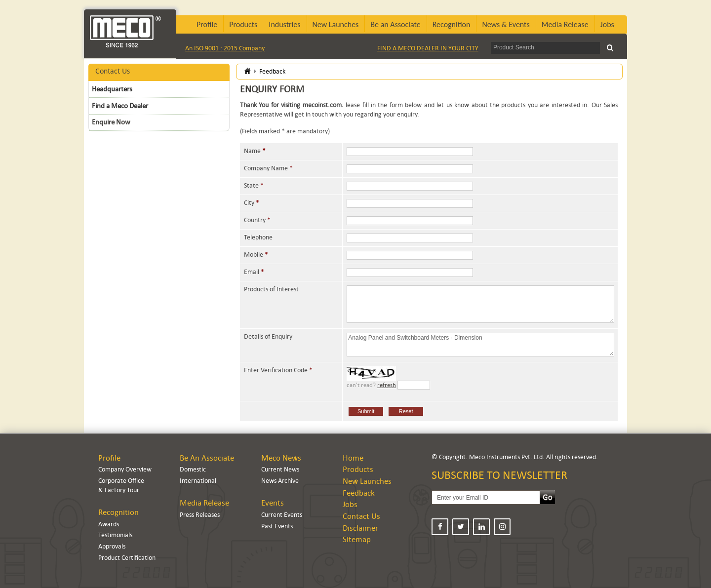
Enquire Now (111, 122)
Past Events (277, 526)
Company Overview (125, 469)
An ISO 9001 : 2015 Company (225, 48)
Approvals (112, 546)
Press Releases (200, 515)
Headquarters (112, 89)
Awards (109, 524)
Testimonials (115, 535)
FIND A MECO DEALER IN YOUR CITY (428, 48)
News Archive (280, 481)
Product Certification (127, 558)
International (198, 481)
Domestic (193, 469)
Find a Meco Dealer (120, 106)
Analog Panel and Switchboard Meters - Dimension (480, 345)
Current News (280, 469)
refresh (387, 385)
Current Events (282, 515)
